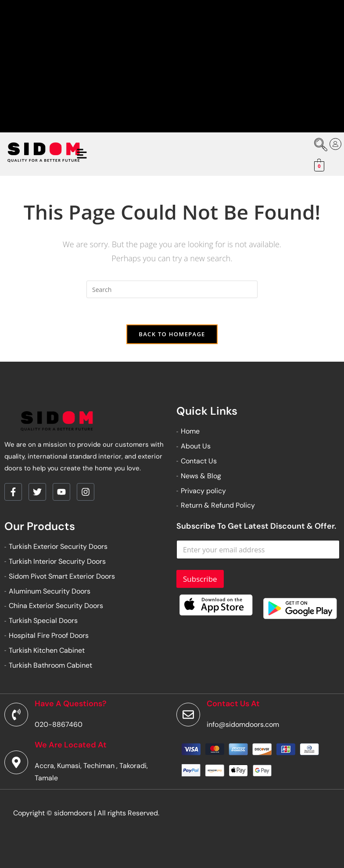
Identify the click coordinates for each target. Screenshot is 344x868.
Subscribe (200, 579)
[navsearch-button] (317, 146)
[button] (82, 154)
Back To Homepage (172, 334)
